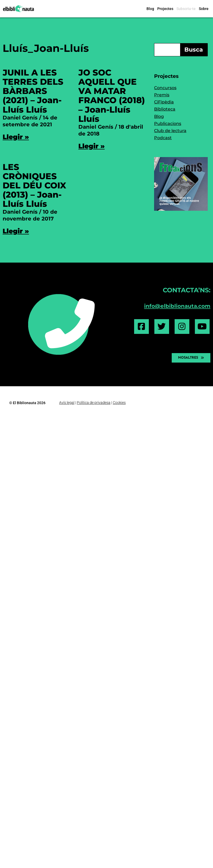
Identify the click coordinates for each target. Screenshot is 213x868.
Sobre (204, 9)
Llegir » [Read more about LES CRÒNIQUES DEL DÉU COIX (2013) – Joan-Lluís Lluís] (16, 231)
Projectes (165, 9)
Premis (162, 95)
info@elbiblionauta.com (177, 306)
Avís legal (67, 403)
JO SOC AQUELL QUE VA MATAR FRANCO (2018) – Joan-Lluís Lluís (112, 96)
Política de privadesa (94, 403)
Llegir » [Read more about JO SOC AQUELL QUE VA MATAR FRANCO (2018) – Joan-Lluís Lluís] (92, 146)
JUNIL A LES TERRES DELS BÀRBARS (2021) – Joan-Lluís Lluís (33, 91)
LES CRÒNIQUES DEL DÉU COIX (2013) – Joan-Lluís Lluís (34, 185)
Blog (150, 9)
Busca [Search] (194, 50)
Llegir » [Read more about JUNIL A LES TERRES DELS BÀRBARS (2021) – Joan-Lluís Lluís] (16, 137)
